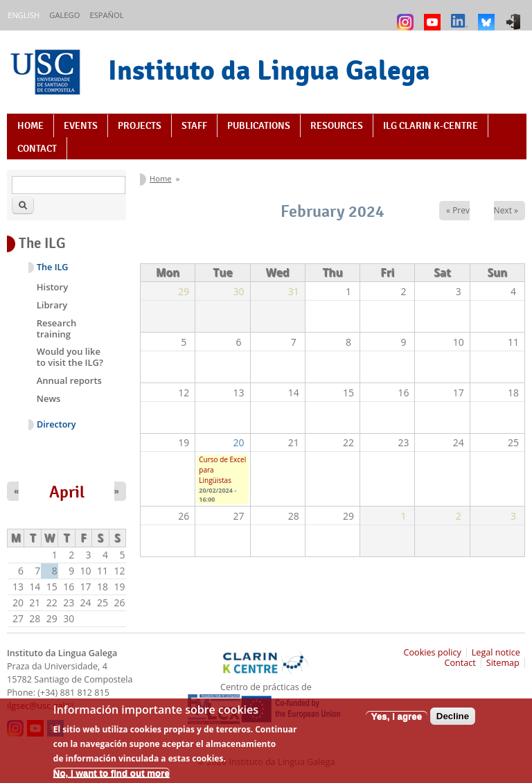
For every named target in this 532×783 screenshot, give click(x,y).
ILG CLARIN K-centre (431, 125)
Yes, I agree (397, 724)
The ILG (52, 267)
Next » (506, 210)
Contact (37, 148)
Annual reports (69, 380)
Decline (453, 724)
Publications (259, 125)
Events (81, 125)
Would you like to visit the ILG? (70, 357)
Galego (64, 15)
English (24, 15)
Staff (194, 125)
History (52, 287)
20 (239, 442)
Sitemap (503, 663)
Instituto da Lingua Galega (269, 70)
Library (52, 305)
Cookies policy (433, 652)
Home (30, 125)
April (67, 492)
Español (106, 15)
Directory (56, 424)
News (49, 398)
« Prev (458, 210)
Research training (56, 328)
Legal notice (496, 652)
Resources (337, 125)
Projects (140, 125)
